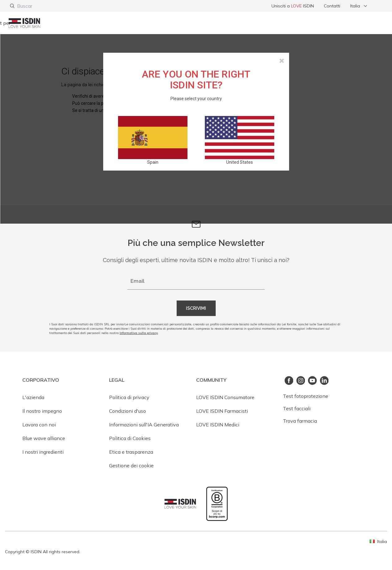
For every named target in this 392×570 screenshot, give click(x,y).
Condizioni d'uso (128, 411)
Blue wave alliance (44, 438)
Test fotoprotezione (306, 396)
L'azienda (33, 397)
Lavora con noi (39, 425)
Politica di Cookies (130, 438)
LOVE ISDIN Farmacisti (222, 411)
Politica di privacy (129, 397)
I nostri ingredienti (43, 452)
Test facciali (297, 408)
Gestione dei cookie (131, 465)
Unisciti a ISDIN (293, 6)
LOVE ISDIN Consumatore (225, 397)
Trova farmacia (300, 421)
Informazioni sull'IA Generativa (144, 425)
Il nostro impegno (42, 411)
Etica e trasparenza (131, 452)
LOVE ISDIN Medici (218, 425)
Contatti (332, 6)
